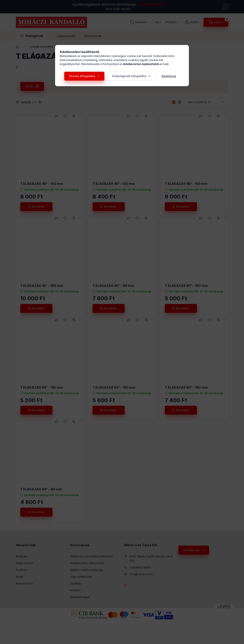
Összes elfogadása (82, 76)
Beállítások (169, 76)
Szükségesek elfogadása (129, 76)
